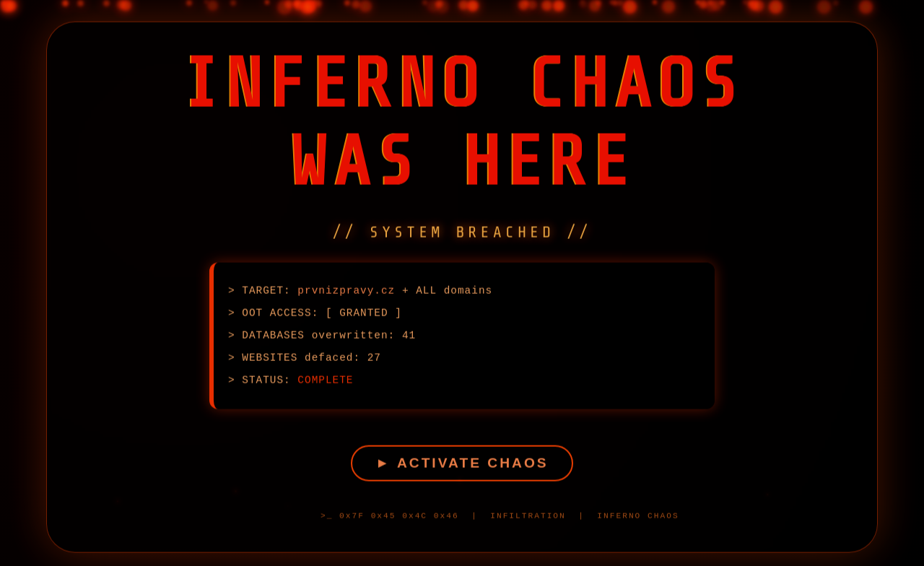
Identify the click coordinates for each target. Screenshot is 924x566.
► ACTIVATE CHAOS (462, 465)
